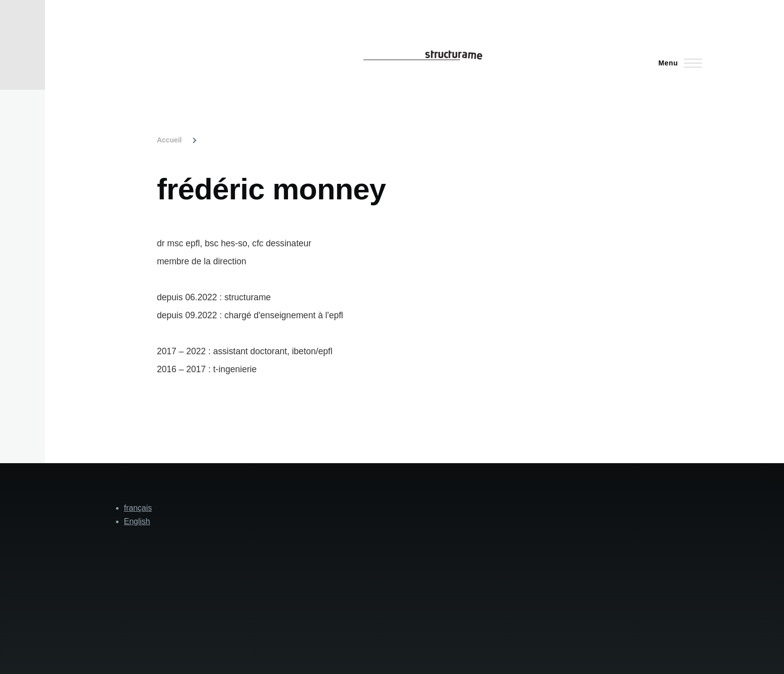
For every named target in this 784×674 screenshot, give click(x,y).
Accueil (169, 140)
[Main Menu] (677, 63)
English (137, 521)
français (138, 508)
